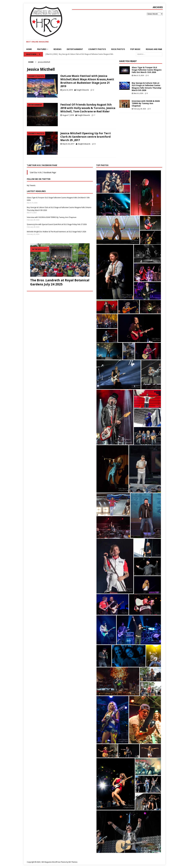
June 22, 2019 (68, 90)
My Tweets (31, 185)
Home (29, 49)
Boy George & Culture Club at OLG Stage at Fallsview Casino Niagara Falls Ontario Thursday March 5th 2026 (147, 87)
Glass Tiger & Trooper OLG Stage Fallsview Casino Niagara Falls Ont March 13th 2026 (147, 70)
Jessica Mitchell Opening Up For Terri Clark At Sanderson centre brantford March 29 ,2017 (86, 137)
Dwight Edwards (83, 90)
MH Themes (73, 862)
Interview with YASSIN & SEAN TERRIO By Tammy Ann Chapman (146, 103)
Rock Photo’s (118, 49)
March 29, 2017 (68, 144)
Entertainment (75, 49)
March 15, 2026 (139, 75)
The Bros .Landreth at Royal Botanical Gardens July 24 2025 (60, 282)
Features (42, 49)
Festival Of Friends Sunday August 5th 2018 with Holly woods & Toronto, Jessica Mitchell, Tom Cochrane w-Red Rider (88, 108)
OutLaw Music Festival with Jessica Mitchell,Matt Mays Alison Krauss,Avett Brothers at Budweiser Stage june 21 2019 (87, 81)
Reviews (57, 49)
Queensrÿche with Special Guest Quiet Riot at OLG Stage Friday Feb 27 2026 (57, 224)
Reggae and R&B (154, 49)
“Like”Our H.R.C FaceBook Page (42, 165)
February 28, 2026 (140, 109)
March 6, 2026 (138, 93)
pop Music (135, 49)
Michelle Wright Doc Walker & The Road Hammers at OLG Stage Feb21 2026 (57, 232)
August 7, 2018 (68, 115)
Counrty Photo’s (97, 49)
